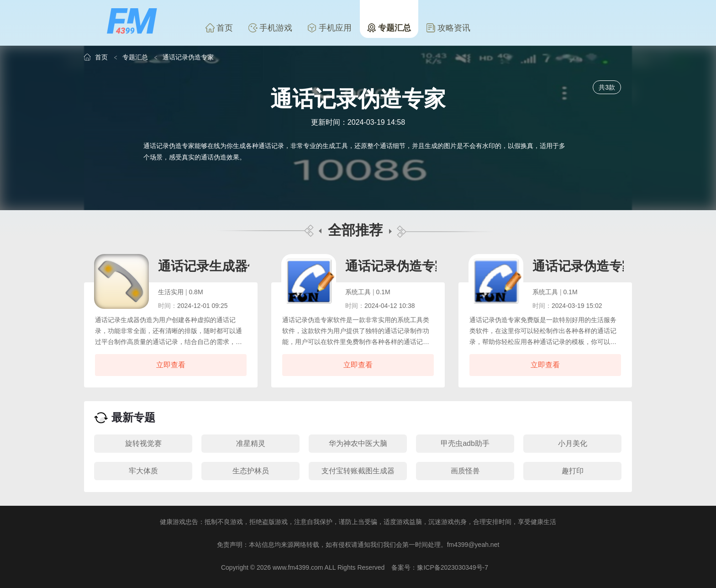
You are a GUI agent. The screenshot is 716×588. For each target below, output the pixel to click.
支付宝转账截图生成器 (358, 471)
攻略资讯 (448, 28)
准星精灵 (251, 443)
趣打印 (573, 471)
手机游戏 (270, 28)
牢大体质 (143, 471)
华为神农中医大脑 (358, 443)
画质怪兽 (465, 471)
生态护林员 (251, 471)
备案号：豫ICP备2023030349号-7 (440, 567)
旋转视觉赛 (143, 443)
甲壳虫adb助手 (465, 443)
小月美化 (573, 443)
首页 (219, 28)
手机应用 (330, 28)
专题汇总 (389, 28)
